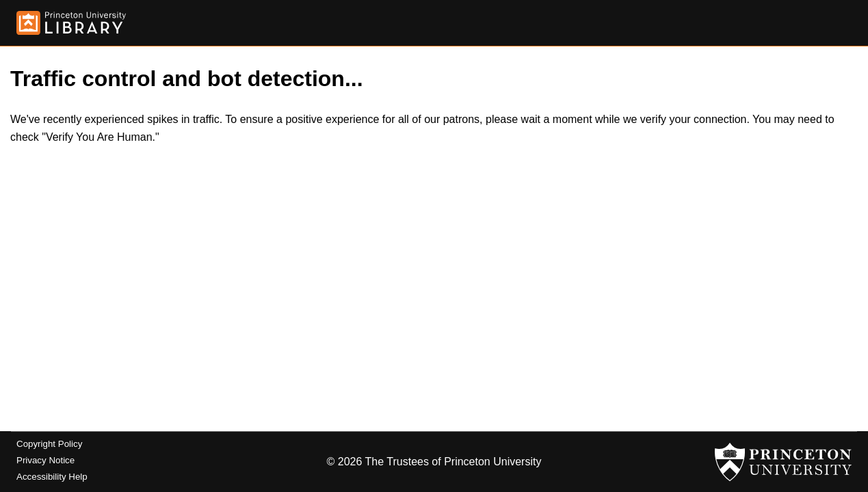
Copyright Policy (49, 444)
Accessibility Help (52, 477)
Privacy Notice (45, 460)
